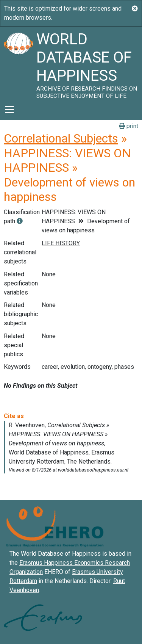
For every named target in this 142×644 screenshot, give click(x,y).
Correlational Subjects (61, 138)
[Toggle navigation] (9, 110)
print (129, 126)
